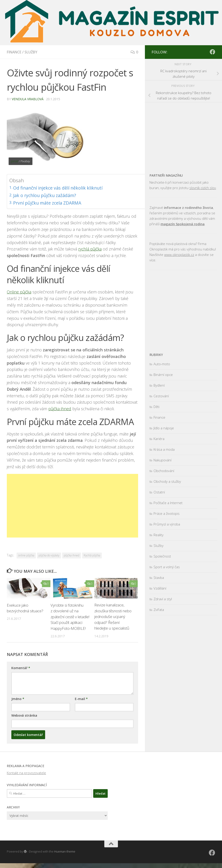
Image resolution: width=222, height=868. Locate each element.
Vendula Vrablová (28, 99)
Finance (14, 52)
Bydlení (159, 385)
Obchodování (164, 471)
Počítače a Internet (168, 503)
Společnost (162, 556)
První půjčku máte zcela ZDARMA (49, 202)
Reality (159, 535)
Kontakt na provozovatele (26, 778)
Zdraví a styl (163, 599)
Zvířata (159, 610)
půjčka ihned (60, 408)
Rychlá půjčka (92, 554)
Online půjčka (19, 291)
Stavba (159, 578)
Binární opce (163, 375)
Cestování (161, 396)
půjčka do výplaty (49, 554)
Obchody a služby (167, 481)
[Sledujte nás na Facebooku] (212, 52)
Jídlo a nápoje (164, 428)
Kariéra (159, 439)
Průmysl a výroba (167, 524)
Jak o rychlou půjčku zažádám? (46, 194)
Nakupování (162, 460)
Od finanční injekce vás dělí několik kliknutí (59, 187)
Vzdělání (160, 588)
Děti (156, 407)
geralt (15, 161)
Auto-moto (162, 364)
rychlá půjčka (90, 248)
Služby (31, 52)
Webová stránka (24, 720)
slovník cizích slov (203, 188)
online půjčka (26, 554)
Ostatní (159, 492)
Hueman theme (65, 856)
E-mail (81, 704)
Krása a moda (164, 449)
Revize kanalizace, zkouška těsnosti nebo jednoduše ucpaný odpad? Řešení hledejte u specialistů (113, 616)
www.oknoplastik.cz (179, 255)
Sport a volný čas (167, 567)
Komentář (21, 673)
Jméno (18, 704)
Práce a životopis (167, 513)
